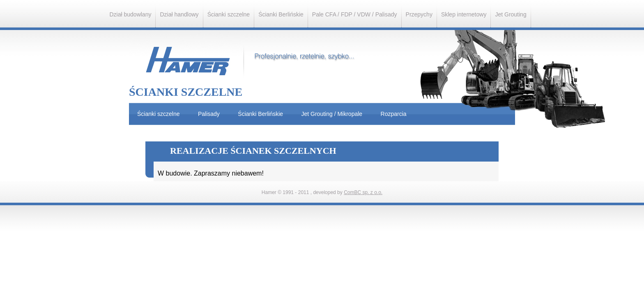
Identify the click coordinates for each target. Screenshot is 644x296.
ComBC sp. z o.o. (363, 192)
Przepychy (419, 14)
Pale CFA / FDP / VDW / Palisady (355, 14)
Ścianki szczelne (229, 14)
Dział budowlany (131, 14)
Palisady (209, 114)
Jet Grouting (511, 14)
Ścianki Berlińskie (281, 14)
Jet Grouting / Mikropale (332, 114)
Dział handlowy (179, 14)
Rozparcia (394, 114)
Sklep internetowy (464, 14)
